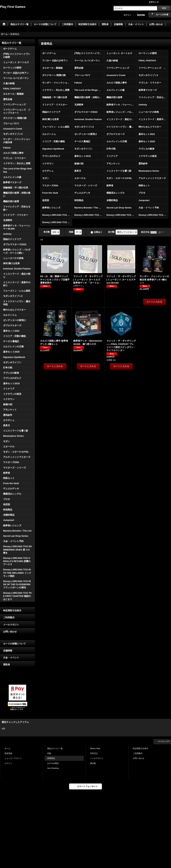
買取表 (7, 665)
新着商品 (51, 758)
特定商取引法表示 (12, 611)
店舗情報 (8, 651)
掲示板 (93, 763)
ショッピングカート (13, 758)
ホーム (7, 748)
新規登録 (141, 15)
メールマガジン (11, 625)
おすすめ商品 (53, 763)
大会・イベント (11, 658)
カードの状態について (14, 644)
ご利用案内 (9, 617)
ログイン (127, 15)
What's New (95, 748)
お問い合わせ (10, 632)
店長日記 (94, 753)
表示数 (47, 232)
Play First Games (13, 7)
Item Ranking (53, 768)
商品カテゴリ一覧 (55, 748)
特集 (49, 753)
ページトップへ (164, 741)
